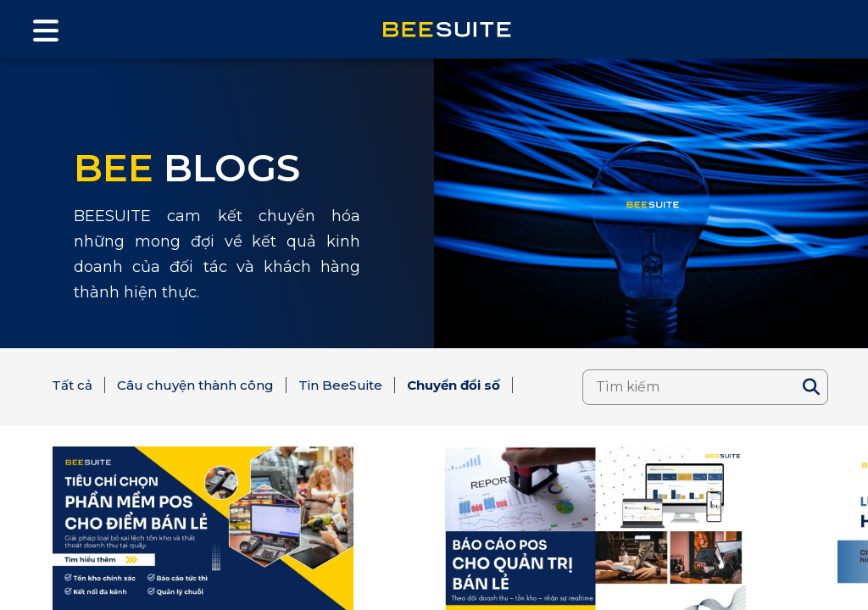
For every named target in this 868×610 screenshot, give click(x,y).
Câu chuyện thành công (195, 385)
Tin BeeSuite (340, 385)
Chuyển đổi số (453, 385)
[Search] (811, 387)
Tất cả (72, 385)
